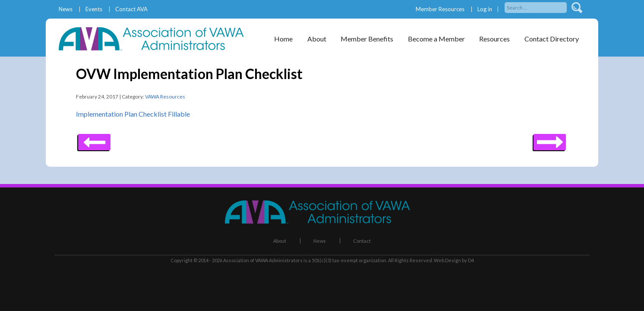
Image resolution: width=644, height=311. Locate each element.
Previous (550, 139)
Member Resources (440, 9)
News (66, 9)
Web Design (447, 260)
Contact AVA (131, 9)
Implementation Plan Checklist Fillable (133, 114)
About (317, 39)
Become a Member (436, 39)
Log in (485, 9)
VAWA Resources (165, 97)
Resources (494, 39)
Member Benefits (367, 39)
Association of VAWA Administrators (263, 260)
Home (283, 39)
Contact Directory (552, 39)
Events (94, 9)
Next (94, 139)
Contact (362, 241)
